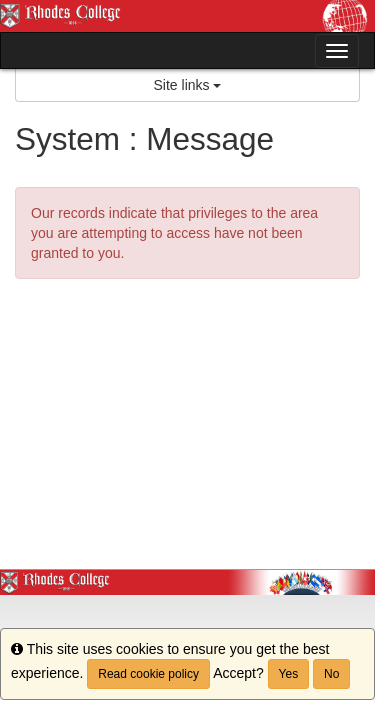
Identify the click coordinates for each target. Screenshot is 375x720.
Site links (188, 85)
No (331, 674)
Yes (289, 674)
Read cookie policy (148, 674)
